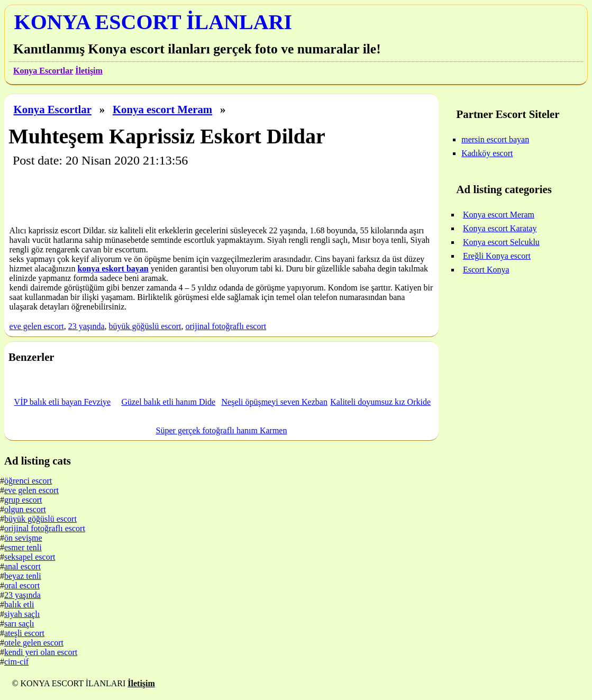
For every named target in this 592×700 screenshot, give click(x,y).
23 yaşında (86, 326)
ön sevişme (23, 538)
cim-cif (16, 662)
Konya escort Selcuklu (501, 242)
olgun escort (25, 509)
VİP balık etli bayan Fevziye (62, 402)
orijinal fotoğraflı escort (226, 326)
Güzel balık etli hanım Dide (168, 402)
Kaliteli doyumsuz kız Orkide (380, 402)
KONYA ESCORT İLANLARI (153, 22)
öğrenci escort (28, 481)
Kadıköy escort (487, 153)
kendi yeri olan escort (41, 652)
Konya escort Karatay (500, 228)
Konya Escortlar (43, 71)
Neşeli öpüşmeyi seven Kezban (275, 402)
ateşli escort (24, 633)
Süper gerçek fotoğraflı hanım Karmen (222, 430)
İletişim (89, 71)
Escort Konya (486, 270)
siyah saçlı (22, 614)
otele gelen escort (34, 643)
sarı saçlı (19, 624)
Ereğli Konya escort (497, 256)
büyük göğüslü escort (145, 326)
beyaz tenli (23, 576)
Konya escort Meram (162, 109)
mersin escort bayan (495, 139)
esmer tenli (23, 547)
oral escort (22, 585)
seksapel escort (30, 557)
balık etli (19, 604)
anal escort (22, 566)
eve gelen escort (37, 326)
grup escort (23, 500)
